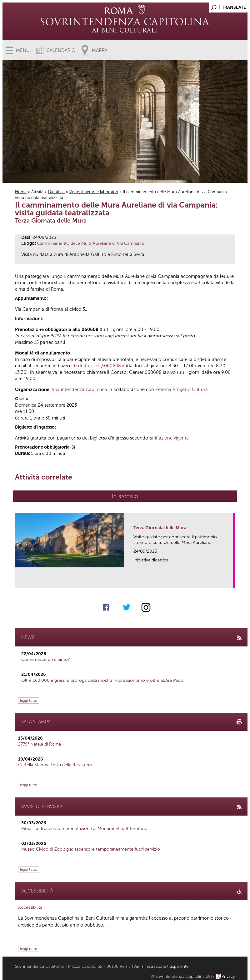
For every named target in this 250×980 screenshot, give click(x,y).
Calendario (61, 50)
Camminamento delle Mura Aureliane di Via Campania (90, 243)
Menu (23, 50)
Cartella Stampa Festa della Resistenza (56, 765)
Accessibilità (30, 907)
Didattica (56, 192)
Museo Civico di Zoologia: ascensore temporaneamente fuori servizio (91, 849)
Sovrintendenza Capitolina (80, 389)
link (230, 582)
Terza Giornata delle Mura (160, 528)
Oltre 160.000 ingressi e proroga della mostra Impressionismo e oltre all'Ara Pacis (102, 680)
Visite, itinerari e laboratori (94, 192)
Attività (37, 192)
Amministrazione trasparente (161, 966)
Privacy (228, 976)
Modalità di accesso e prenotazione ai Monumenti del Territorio (84, 829)
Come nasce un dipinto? (46, 659)
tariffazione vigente (169, 438)
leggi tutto (29, 701)
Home (21, 192)
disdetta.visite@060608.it (99, 366)
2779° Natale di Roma (40, 744)
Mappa (100, 50)
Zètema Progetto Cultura (182, 389)
